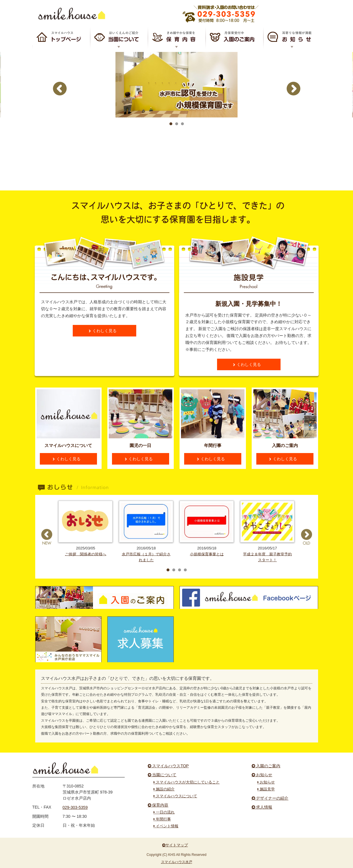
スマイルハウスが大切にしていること (187, 782)
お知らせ (292, 38)
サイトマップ (175, 845)
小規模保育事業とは (207, 554)
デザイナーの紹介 (270, 798)
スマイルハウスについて (119, 38)
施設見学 (266, 789)
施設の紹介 (164, 789)
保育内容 (177, 38)
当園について (162, 775)
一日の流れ (164, 812)
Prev (60, 115)
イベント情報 (166, 826)
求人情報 (262, 807)
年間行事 (162, 819)
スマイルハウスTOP (61, 38)
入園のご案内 (234, 38)
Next (294, 115)
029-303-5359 (75, 807)
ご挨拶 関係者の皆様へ (86, 554)
